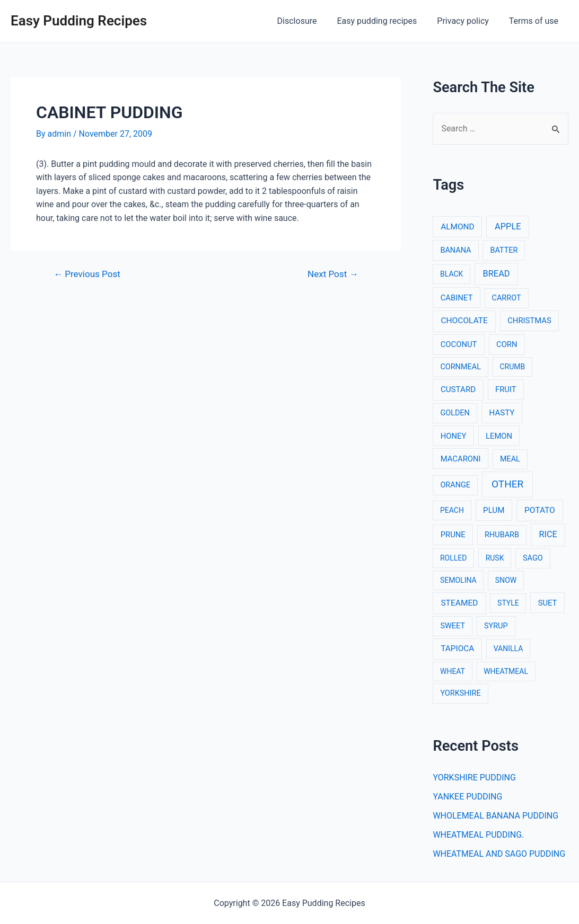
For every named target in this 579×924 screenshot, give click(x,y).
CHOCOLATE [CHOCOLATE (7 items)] (464, 321)
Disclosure (308, 21)
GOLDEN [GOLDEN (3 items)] (455, 413)
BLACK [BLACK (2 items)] (451, 274)
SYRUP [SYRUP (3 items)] (496, 626)
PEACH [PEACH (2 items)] (452, 510)
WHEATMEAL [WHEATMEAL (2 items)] (506, 671)
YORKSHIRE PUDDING (474, 778)
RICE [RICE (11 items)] (548, 534)
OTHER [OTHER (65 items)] (507, 484)
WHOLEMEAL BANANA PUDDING (495, 816)
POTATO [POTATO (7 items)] (540, 510)
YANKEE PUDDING (467, 797)
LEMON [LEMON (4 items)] (499, 436)
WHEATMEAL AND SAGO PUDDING (499, 854)
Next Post (333, 274)
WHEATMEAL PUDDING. (478, 835)
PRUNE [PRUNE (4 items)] (453, 535)
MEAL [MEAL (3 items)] (510, 459)
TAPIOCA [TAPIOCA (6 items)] (457, 648)
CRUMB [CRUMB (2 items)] (512, 367)
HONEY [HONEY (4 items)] (454, 436)
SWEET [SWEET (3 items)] (453, 626)
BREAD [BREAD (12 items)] (497, 274)
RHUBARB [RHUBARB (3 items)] (502, 535)
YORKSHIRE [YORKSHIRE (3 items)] (460, 693)
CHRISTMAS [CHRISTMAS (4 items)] (529, 321)
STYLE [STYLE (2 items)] (508, 603)
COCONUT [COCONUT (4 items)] (459, 344)
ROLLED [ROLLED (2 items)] (453, 558)
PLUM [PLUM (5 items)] (494, 510)
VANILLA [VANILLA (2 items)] (508, 648)
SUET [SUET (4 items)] (548, 603)
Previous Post (87, 274)
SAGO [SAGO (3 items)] (533, 558)
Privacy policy (468, 21)
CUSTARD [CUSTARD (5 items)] (458, 389)
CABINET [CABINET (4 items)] (457, 298)
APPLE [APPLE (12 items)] (508, 226)
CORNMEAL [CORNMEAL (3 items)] (460, 367)
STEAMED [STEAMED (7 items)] (459, 603)
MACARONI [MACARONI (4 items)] (461, 459)
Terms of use (535, 21)
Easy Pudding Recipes (79, 21)
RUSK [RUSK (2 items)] (495, 558)
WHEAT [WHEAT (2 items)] (453, 671)
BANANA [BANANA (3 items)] (455, 250)
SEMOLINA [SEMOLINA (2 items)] (458, 580)
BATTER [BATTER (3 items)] (504, 250)
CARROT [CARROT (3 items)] (507, 298)
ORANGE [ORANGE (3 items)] (455, 485)
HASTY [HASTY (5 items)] (502, 413)
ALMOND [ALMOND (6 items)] (457, 227)
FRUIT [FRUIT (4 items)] (506, 389)
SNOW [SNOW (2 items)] (506, 580)
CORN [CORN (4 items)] (507, 344)
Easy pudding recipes (385, 21)
